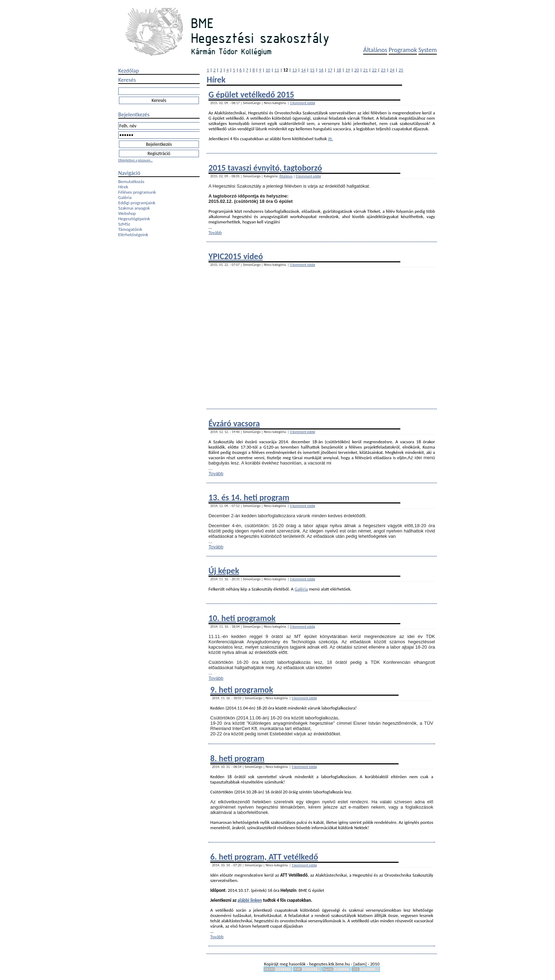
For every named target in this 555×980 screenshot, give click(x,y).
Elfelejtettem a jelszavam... (135, 160)
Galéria (125, 197)
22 (374, 70)
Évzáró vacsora (234, 423)
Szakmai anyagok (134, 208)
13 (294, 70)
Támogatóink (130, 229)
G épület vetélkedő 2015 (251, 94)
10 (268, 70)
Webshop (127, 213)
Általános (375, 50)
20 (357, 70)
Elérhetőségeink (133, 235)
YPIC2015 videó (236, 256)
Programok (403, 50)
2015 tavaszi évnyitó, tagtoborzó (265, 168)
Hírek (123, 187)
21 (365, 70)
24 (392, 70)
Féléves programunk (137, 192)
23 (383, 70)
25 (401, 70)
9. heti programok (242, 690)
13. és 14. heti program (249, 497)
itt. (330, 139)
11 (277, 70)
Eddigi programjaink (137, 203)
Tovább (215, 232)
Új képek (224, 571)
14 (303, 70)
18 (339, 70)
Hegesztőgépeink (134, 219)
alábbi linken (250, 900)
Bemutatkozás (131, 181)
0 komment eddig (302, 103)
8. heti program (237, 758)
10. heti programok (242, 618)
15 (312, 70)
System (428, 50)
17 (330, 70)
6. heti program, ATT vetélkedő (264, 857)
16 (321, 70)
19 (348, 70)
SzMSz (124, 224)
